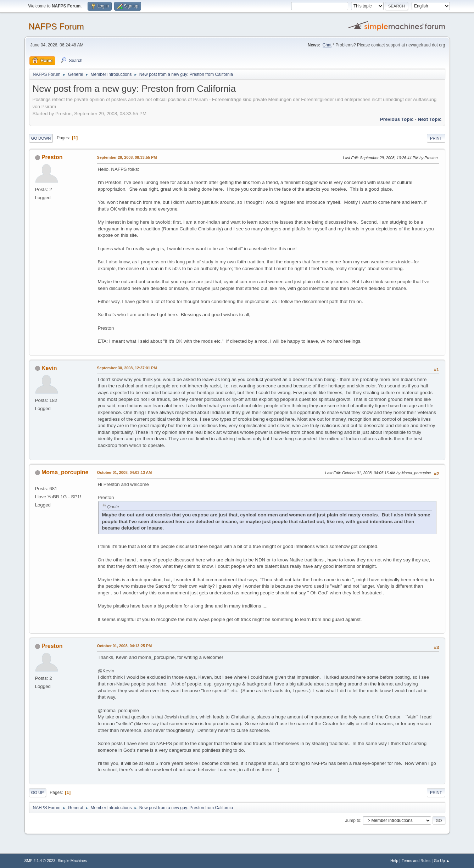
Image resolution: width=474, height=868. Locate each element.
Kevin (49, 368)
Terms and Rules (416, 861)
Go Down (41, 138)
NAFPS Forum (56, 26)
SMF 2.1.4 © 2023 (40, 861)
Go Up (38, 793)
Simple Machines (72, 861)
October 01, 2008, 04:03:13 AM (125, 472)
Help (394, 861)
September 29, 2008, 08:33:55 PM (127, 157)
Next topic (430, 119)
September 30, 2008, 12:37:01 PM (127, 368)
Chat (327, 45)
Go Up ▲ (442, 861)
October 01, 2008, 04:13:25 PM (125, 646)
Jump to (353, 820)
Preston (52, 157)
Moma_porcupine (65, 472)
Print (436, 138)
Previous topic (397, 119)
